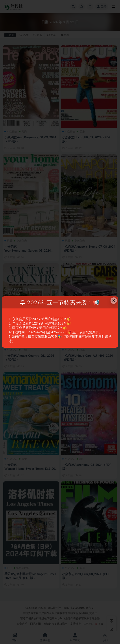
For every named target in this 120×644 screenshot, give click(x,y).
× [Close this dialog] (114, 300)
